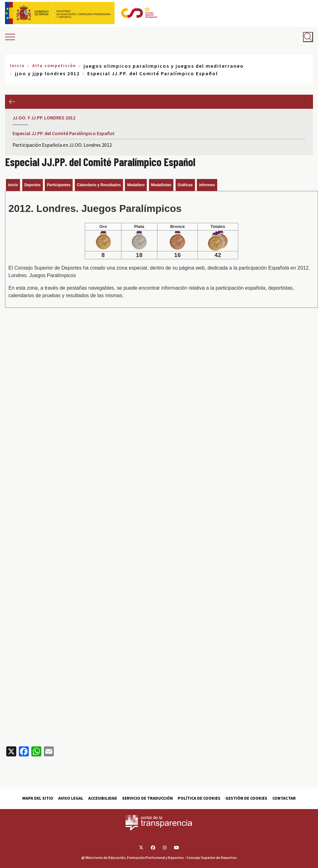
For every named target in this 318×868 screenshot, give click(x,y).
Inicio (17, 66)
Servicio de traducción (147, 798)
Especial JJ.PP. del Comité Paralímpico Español (63, 133)
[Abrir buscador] (308, 37)
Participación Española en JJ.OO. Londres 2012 (62, 145)
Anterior (12, 102)
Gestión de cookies (246, 798)
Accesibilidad (103, 798)
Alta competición (54, 66)
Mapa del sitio (38, 798)
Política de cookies (199, 798)
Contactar (284, 798)
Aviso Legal (71, 798)
